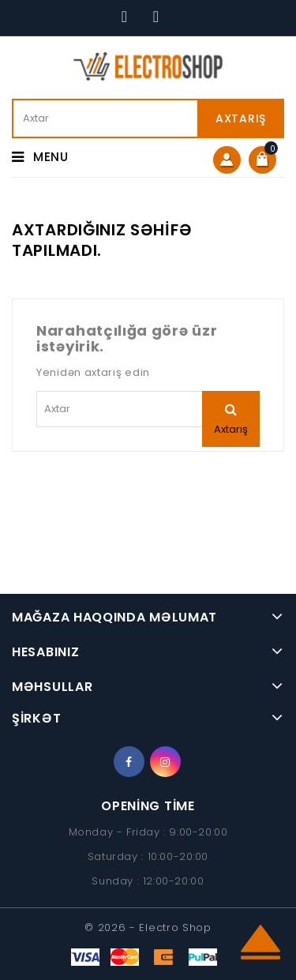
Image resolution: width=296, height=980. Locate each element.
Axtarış (241, 118)
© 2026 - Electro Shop (148, 927)
